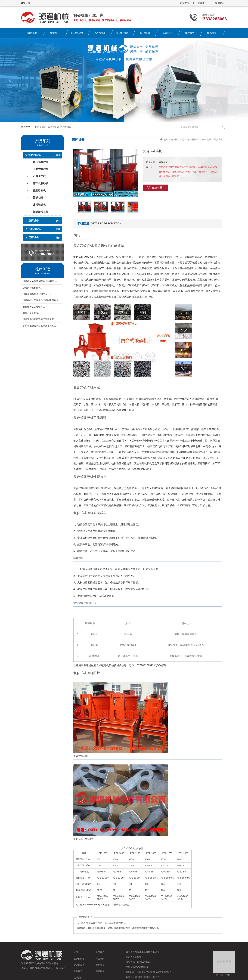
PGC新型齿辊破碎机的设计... (37, 294)
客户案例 (145, 33)
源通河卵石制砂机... (33, 288)
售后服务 (190, 33)
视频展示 (167, 33)
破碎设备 (207, 139)
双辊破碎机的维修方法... (35, 307)
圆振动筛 (38, 198)
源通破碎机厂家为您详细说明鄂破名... (41, 300)
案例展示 (220, 3)
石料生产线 (39, 176)
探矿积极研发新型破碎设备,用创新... (41, 326)
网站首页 (185, 3)
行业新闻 (100, 33)
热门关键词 (40, 127)
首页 (182, 139)
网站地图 (61, 968)
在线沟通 (155, 188)
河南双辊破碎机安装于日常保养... (39, 319)
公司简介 (55, 33)
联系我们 (202, 3)
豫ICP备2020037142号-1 (42, 968)
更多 (58, 155)
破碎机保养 (122, 33)
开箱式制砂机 (41, 169)
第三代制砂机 (41, 183)
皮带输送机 (39, 205)
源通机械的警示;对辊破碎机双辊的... (41, 281)
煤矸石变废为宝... (31, 313)
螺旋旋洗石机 (41, 212)
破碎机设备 (77, 33)
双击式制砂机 (41, 162)
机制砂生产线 (101, 263)
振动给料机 (39, 190)
